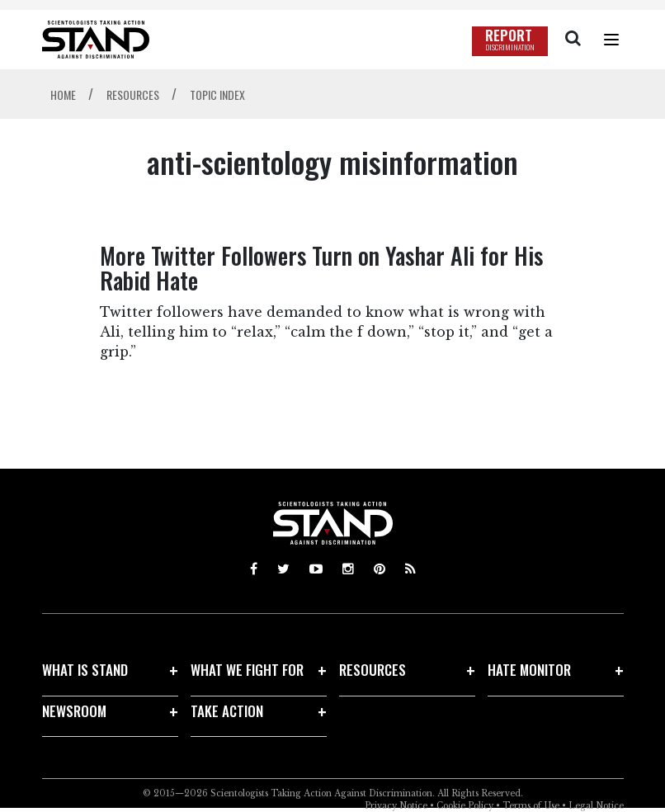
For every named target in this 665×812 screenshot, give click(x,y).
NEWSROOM (74, 711)
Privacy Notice (396, 806)
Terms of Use (531, 806)
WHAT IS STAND (85, 670)
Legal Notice (596, 806)
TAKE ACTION (227, 711)
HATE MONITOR (529, 670)
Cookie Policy (465, 806)
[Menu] (611, 40)
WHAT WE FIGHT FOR (247, 670)
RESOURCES (373, 670)
